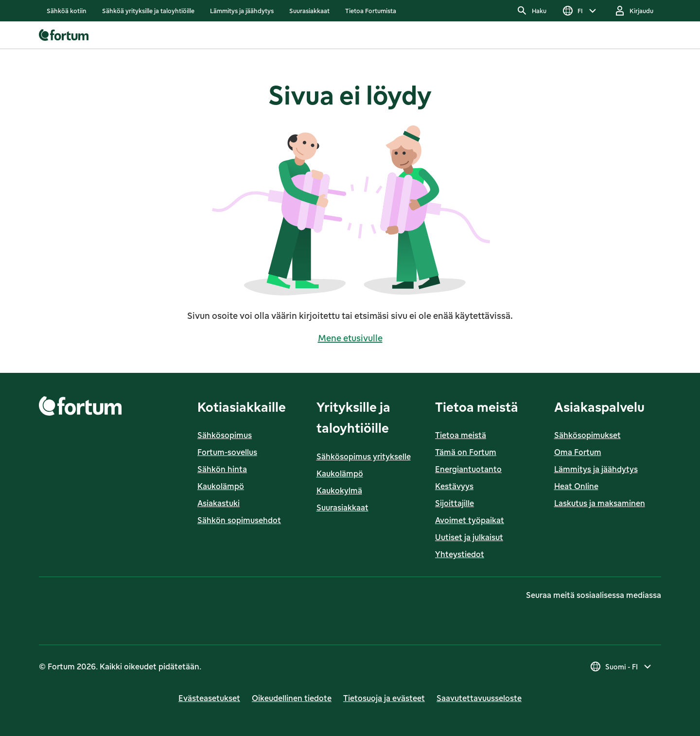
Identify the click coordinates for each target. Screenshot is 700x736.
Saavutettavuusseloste (479, 698)
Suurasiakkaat (342, 508)
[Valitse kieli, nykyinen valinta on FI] (580, 11)
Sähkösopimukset (587, 435)
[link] (67, 11)
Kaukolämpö (221, 486)
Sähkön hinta (222, 469)
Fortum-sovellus (227, 452)
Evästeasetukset (209, 698)
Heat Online (576, 486)
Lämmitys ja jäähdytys (596, 469)
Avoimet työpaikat (470, 520)
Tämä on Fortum (466, 452)
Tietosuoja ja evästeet (384, 698)
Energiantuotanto (468, 469)
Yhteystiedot (460, 554)
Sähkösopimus (225, 435)
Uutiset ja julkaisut (469, 537)
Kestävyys (454, 486)
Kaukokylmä (339, 491)
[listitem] (67, 11)
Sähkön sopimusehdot (239, 520)
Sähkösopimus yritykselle (364, 456)
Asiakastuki (219, 503)
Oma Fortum (578, 452)
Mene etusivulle (350, 338)
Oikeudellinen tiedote (292, 698)
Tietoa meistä (461, 435)
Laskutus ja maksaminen (600, 503)
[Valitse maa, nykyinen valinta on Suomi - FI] (621, 666)
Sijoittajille (455, 503)
